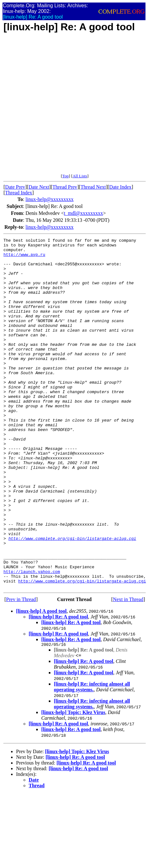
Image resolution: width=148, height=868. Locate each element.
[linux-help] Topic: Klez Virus (73, 783)
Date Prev (15, 187)
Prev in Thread (21, 669)
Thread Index (19, 193)
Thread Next (93, 187)
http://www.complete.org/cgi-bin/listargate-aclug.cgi (72, 599)
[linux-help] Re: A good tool (58, 687)
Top (66, 176)
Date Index (120, 187)
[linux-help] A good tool (41, 681)
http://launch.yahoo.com (32, 639)
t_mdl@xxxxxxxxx (83, 213)
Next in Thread (128, 669)
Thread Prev (65, 187)
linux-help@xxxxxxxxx (50, 199)
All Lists (80, 176)
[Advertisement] (67, 106)
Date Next (39, 187)
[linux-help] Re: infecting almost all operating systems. (92, 758)
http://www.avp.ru (24, 258)
